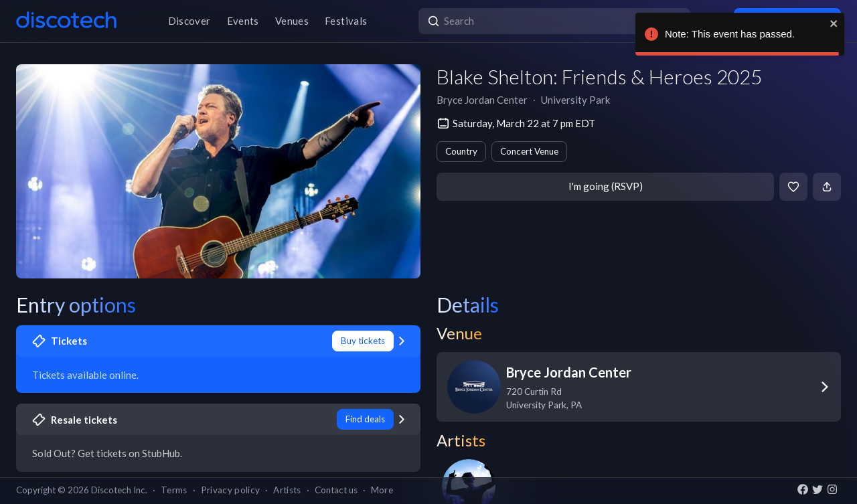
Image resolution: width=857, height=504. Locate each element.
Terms (174, 490)
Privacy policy (231, 490)
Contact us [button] (336, 490)
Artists (287, 490)
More (382, 490)
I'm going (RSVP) (606, 186)
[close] (834, 23)
